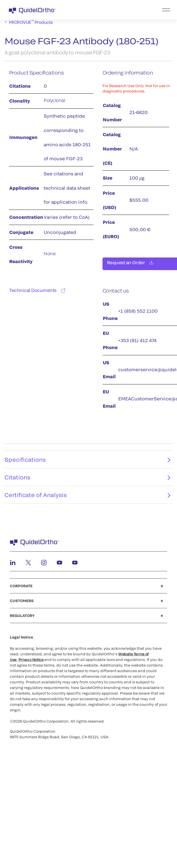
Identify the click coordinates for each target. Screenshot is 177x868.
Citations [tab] (87, 481)
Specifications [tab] (87, 463)
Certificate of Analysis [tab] (87, 498)
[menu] (123, 10)
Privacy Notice (31, 663)
